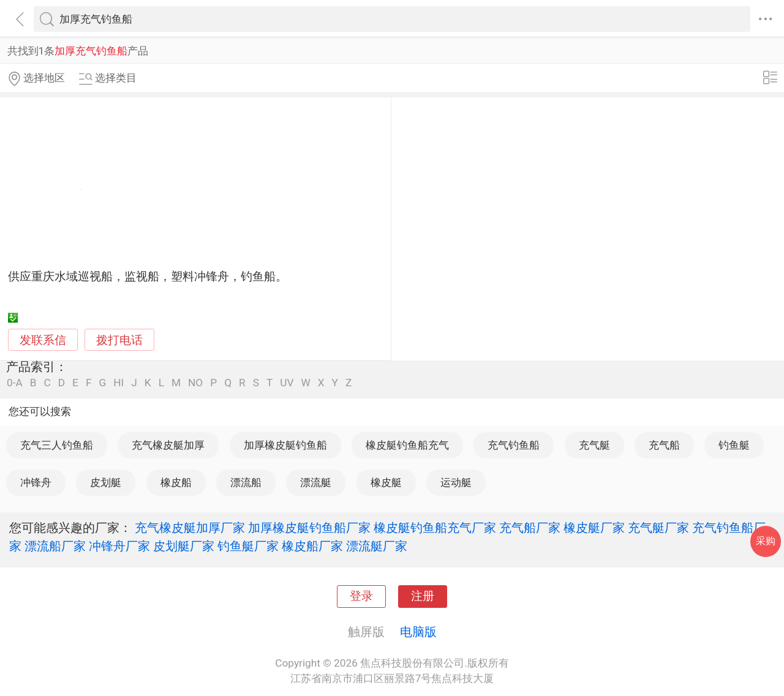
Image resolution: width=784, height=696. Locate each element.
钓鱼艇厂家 (248, 546)
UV (287, 383)
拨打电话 (119, 340)
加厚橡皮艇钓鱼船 (285, 445)
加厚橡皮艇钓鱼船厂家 (309, 528)
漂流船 (246, 482)
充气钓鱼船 (514, 445)
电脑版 (418, 632)
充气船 (664, 445)
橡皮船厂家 (312, 546)
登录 (361, 596)
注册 (423, 596)
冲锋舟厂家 (119, 546)
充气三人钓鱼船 (57, 445)
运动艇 (456, 482)
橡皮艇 (386, 482)
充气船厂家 (530, 528)
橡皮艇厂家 (594, 528)
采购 (766, 541)
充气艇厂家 (658, 528)
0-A (15, 383)
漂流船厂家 (55, 546)
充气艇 (594, 445)
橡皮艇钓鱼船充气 (407, 445)
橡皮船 (176, 482)
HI (119, 383)
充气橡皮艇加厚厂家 (190, 528)
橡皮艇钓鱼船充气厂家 (435, 528)
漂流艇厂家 (377, 546)
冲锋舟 (36, 482)
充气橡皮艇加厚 (168, 445)
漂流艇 (316, 482)
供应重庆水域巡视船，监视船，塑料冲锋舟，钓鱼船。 (148, 277)
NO (195, 383)
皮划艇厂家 (184, 546)
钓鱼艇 (734, 445)
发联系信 (43, 340)
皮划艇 (106, 482)
